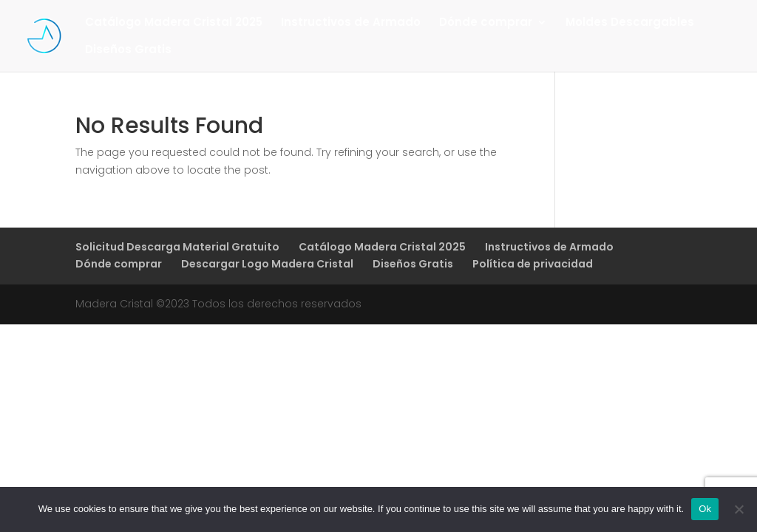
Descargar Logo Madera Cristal (267, 264)
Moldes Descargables (630, 23)
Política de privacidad (533, 264)
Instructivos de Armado (351, 23)
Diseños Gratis (128, 51)
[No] (739, 509)
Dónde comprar (486, 23)
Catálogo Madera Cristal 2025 (174, 23)
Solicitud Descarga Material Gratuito (177, 247)
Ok (705, 509)
